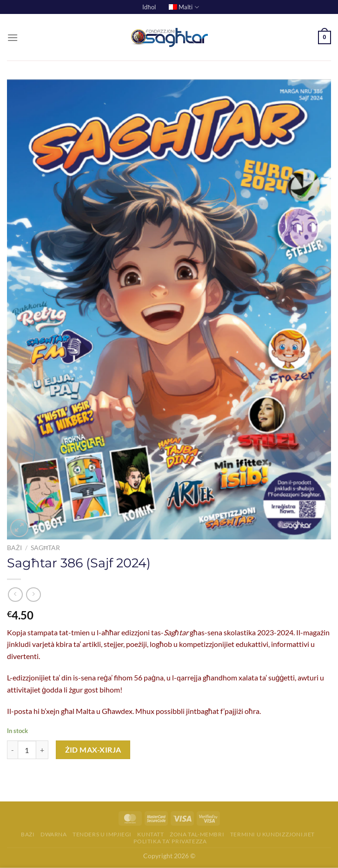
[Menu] (13, 37)
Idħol (149, 7)
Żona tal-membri (197, 834)
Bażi (14, 548)
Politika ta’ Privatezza (170, 841)
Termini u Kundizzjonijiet (272, 834)
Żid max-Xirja (93, 750)
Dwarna (54, 834)
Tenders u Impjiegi (102, 834)
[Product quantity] (27, 750)
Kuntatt (150, 834)
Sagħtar (45, 548)
